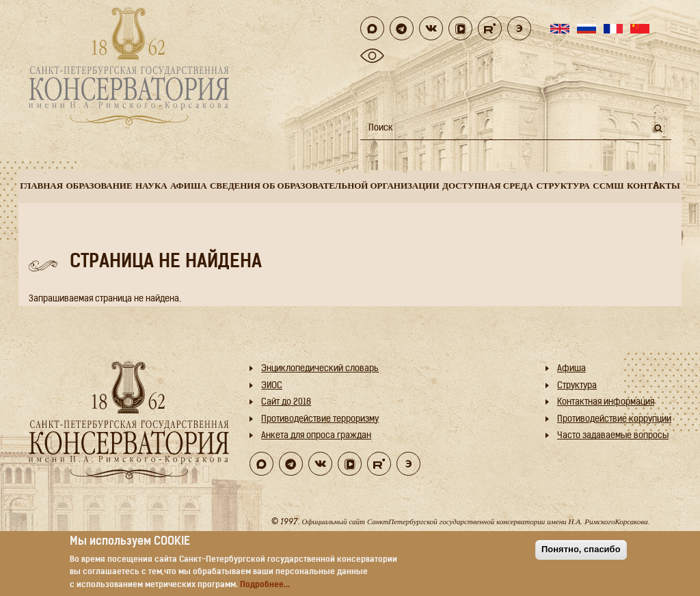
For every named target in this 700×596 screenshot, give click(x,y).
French (613, 29)
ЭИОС (272, 386)
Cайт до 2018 (286, 402)
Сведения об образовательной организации (325, 186)
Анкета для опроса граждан (316, 436)
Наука (151, 186)
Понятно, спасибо (581, 549)
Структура (563, 186)
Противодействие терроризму (320, 419)
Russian (587, 29)
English (560, 29)
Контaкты (654, 186)
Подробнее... (265, 585)
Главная (41, 186)
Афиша (189, 186)
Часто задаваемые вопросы (613, 436)
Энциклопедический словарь (320, 369)
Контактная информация (606, 402)
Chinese (640, 29)
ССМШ (608, 186)
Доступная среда (488, 186)
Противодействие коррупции (614, 419)
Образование (99, 186)
